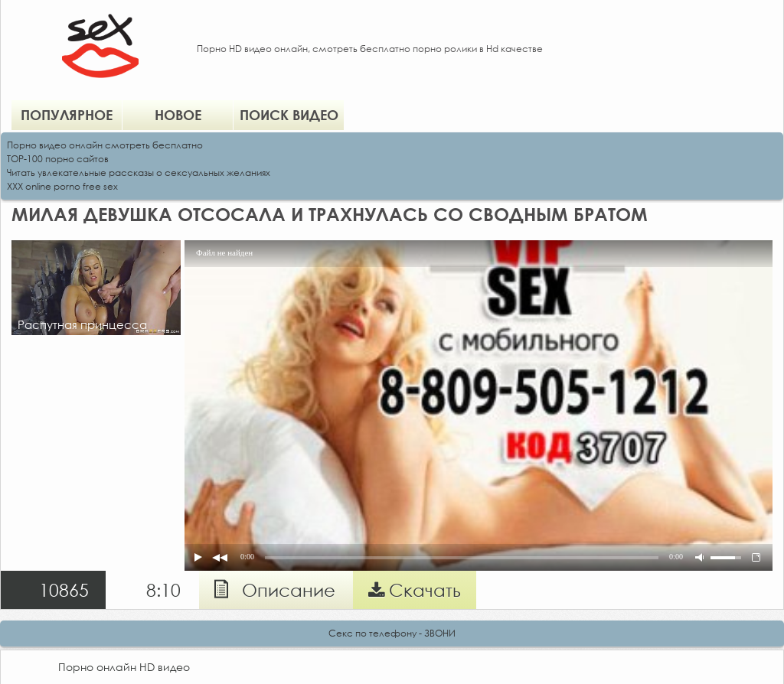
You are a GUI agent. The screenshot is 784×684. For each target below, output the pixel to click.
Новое (178, 115)
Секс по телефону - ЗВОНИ (392, 633)
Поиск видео (289, 115)
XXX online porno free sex (62, 186)
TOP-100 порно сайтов (58, 159)
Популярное (67, 115)
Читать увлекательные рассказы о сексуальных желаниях (139, 173)
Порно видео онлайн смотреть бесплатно (105, 145)
